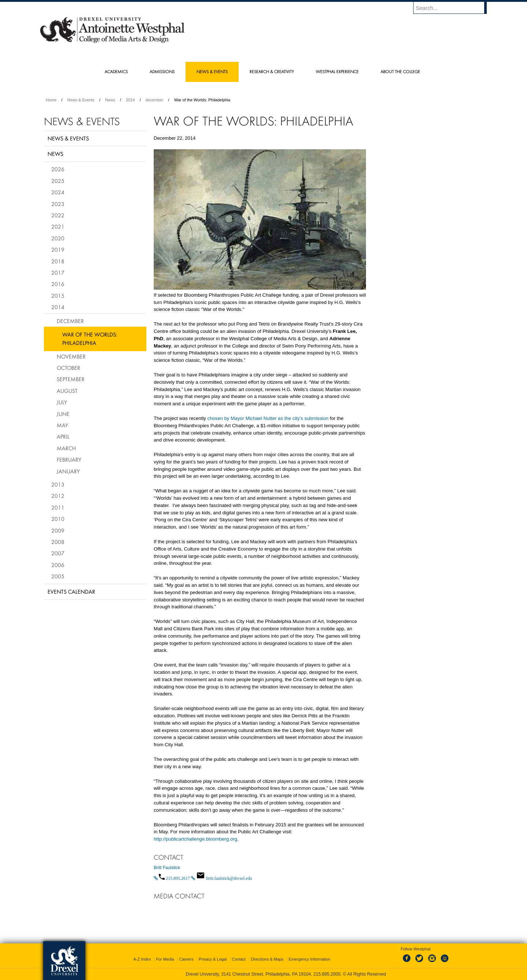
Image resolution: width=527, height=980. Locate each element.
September (71, 379)
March (66, 448)
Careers (186, 959)
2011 (58, 507)
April (63, 436)
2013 (58, 484)
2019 (58, 249)
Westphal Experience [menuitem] (337, 72)
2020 (58, 238)
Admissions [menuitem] (162, 72)
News (110, 100)
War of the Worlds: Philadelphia (90, 339)
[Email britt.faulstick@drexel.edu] (222, 878)
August (67, 391)
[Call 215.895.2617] (172, 878)
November (71, 356)
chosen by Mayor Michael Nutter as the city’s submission (268, 418)
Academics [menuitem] (116, 72)
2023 (58, 204)
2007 (58, 553)
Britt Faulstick (167, 868)
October (68, 368)
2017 (58, 273)
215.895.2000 (327, 974)
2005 (58, 576)
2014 (130, 100)
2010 (58, 519)
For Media (165, 959)
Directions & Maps (267, 959)
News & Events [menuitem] (212, 72)
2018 (58, 261)
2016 (58, 284)
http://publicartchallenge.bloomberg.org (195, 839)
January (68, 471)
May (62, 425)
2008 (58, 542)
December (70, 321)
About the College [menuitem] (400, 72)
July (62, 402)
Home (51, 100)
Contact (239, 959)
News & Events (81, 100)
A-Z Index (142, 959)
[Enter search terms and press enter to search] (453, 8)
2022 (58, 215)
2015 (58, 296)
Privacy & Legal (213, 959)
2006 (58, 565)
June (63, 414)
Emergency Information (310, 959)
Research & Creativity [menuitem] (272, 72)
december (155, 100)
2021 (58, 226)
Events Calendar (71, 592)
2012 (58, 496)
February (69, 459)
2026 (58, 169)
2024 (58, 192)
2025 (58, 181)
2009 (58, 530)
